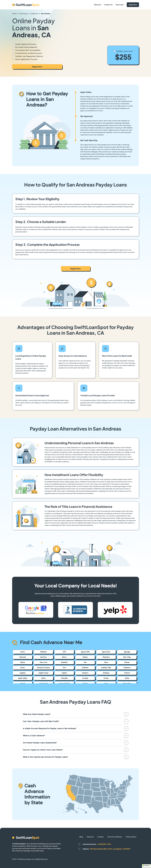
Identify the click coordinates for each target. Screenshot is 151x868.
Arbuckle (64, 678)
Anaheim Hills (106, 668)
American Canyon (43, 668)
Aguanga (127, 652)
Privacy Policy (131, 837)
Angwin (64, 673)
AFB (64, 652)
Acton (23, 652)
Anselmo (85, 673)
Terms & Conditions (115, 837)
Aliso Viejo (127, 657)
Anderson (127, 668)
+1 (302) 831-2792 (104, 844)
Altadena (64, 662)
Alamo (64, 657)
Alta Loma (43, 662)
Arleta (127, 678)
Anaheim (85, 668)
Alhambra (106, 657)
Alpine (23, 662)
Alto (85, 662)
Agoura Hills (85, 652)
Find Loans (120, 5)
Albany (85, 657)
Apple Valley (23, 678)
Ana (64, 668)
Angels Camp (43, 673)
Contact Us (108, 5)
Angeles (23, 673)
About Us (98, 5)
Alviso (23, 668)
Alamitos (43, 657)
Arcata (106, 678)
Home (14, 14)
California (34, 14)
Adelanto (43, 652)
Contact (101, 837)
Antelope (106, 673)
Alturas (127, 662)
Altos (106, 662)
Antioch (127, 673)
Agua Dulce (106, 652)
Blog (81, 837)
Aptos (43, 678)
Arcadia (85, 678)
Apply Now (133, 5)
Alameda (23, 657)
